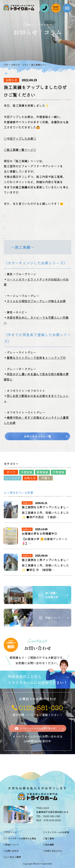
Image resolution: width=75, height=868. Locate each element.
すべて (11, 472)
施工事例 (50, 838)
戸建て (46, 478)
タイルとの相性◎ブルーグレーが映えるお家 (36, 301)
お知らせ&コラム (54, 851)
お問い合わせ (12, 851)
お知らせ (30, 478)
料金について (12, 845)
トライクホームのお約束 (57, 832)
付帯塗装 (58, 472)
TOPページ (11, 832)
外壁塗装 (27, 472)
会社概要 (50, 845)
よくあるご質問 (13, 857)
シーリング (13, 478)
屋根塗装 (42, 472)
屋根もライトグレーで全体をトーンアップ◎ (36, 358)
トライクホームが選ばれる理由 (21, 838)
